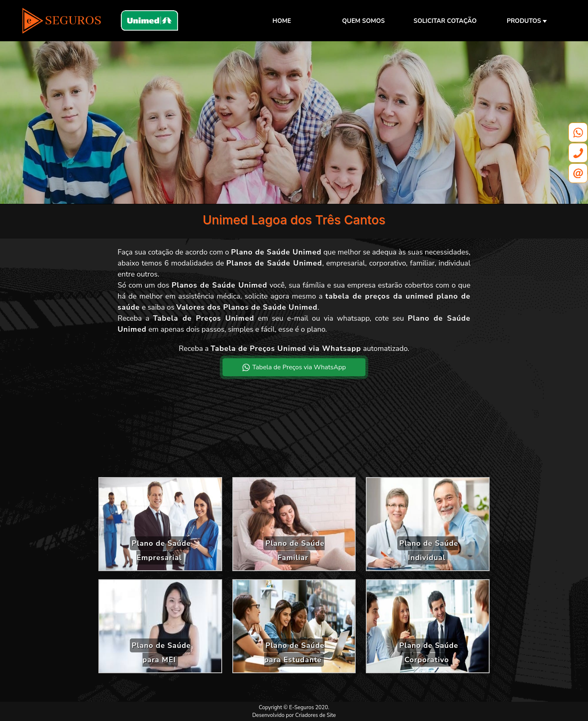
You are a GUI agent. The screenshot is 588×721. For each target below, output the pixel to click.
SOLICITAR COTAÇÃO (445, 21)
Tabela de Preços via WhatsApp (294, 367)
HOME (282, 21)
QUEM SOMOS (363, 21)
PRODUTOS (527, 21)
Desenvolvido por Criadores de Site (294, 715)
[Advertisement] (294, 433)
